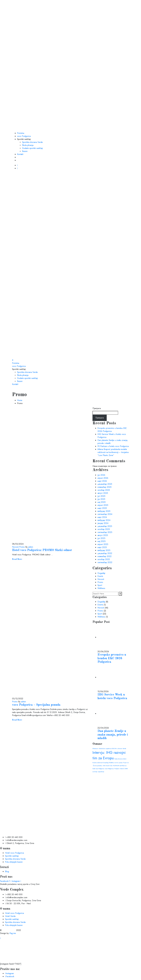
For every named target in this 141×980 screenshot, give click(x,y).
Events (100, 576)
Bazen (25, 151)
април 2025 (103, 505)
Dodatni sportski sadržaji (32, 148)
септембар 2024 (105, 514)
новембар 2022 (104, 556)
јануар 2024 (103, 523)
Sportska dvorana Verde (32, 142)
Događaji (101, 573)
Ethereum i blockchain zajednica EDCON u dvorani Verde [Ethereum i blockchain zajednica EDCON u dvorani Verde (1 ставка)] (109, 749)
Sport (100, 585)
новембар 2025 (104, 487)
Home (20, 400)
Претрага (97, 408)
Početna (21, 133)
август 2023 (103, 535)
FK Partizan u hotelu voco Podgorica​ (113, 446)
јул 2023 (101, 538)
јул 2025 (101, 496)
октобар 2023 (104, 529)
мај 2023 (102, 541)
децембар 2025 (105, 484)
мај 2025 (102, 502)
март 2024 (102, 517)
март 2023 (102, 547)
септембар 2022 (105, 562)
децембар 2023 (105, 526)
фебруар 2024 (104, 520)
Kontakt (20, 154)
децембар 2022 (105, 553)
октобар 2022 (104, 559)
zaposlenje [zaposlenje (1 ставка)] (101, 772)
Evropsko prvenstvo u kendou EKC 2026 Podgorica (112, 658)
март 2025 (102, 508)
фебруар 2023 (104, 550)
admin (31, 547)
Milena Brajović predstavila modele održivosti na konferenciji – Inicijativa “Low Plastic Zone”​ (113, 452)
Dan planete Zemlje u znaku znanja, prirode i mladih (113, 735)
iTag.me (13, 933)
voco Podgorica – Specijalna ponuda (36, 705)
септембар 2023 (105, 532)
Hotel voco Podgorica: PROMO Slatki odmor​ (42, 550)
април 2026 (103, 478)
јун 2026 (101, 475)
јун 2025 (101, 499)
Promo (22, 547)
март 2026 (102, 481)
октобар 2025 (104, 490)
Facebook (10, 976)
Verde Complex (9, 930)
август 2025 (103, 493)
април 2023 (103, 544)
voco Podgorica (24, 136)
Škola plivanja (28, 145)
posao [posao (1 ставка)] (121, 763)
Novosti (15, 547)
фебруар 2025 (104, 511)
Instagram (9, 973)
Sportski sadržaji (24, 139)
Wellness (101, 588)
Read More (17, 559)
